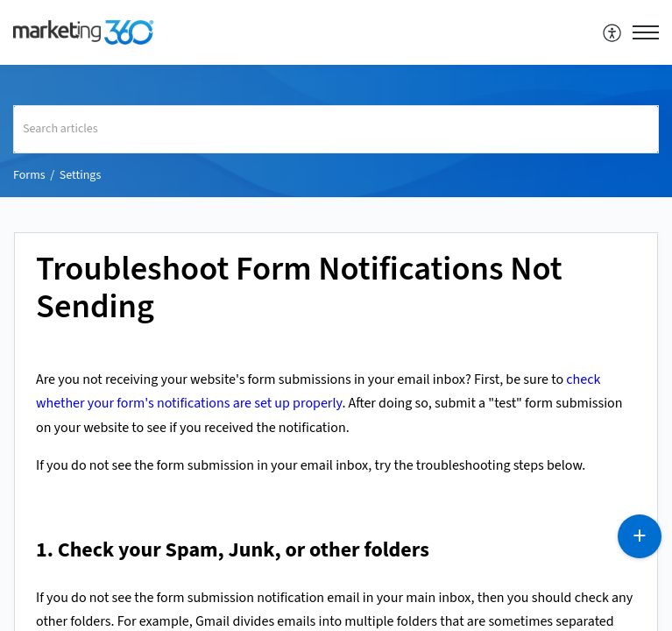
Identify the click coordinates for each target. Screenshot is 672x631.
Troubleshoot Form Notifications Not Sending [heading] (299, 289)
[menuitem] (613, 32)
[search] (336, 129)
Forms (29, 175)
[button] (613, 32)
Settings (81, 175)
